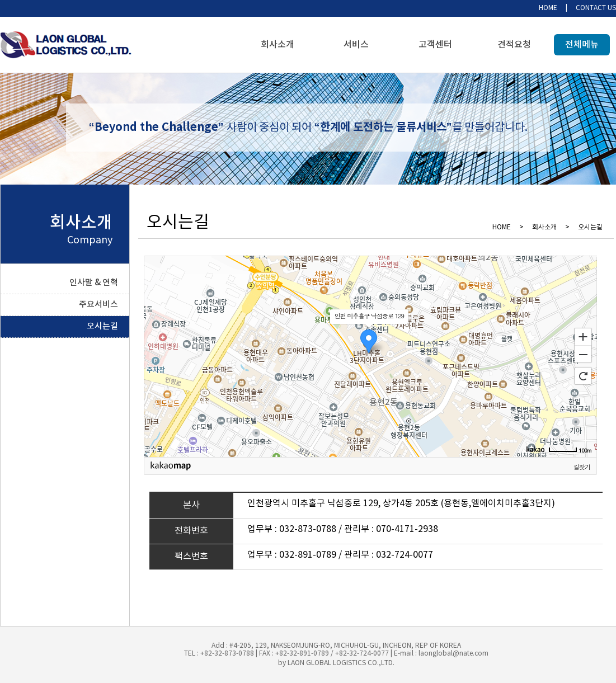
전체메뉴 (582, 45)
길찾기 (582, 467)
